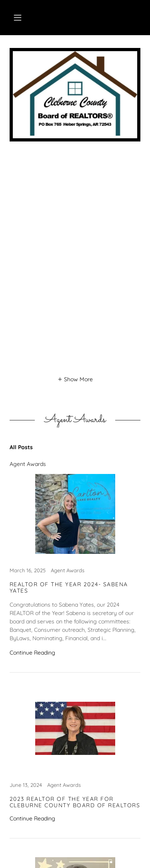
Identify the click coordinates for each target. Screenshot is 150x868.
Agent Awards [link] (28, 464)
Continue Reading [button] (32, 653)
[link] (75, 573)
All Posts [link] (21, 447)
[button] (18, 18)
